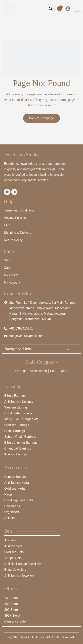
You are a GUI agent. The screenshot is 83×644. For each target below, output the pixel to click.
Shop (8, 260)
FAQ (7, 225)
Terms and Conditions (19, 210)
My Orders (11, 275)
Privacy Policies (15, 218)
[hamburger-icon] (77, 9)
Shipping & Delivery (18, 233)
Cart (7, 268)
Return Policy (13, 240)
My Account (12, 283)
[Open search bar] (51, 9)
